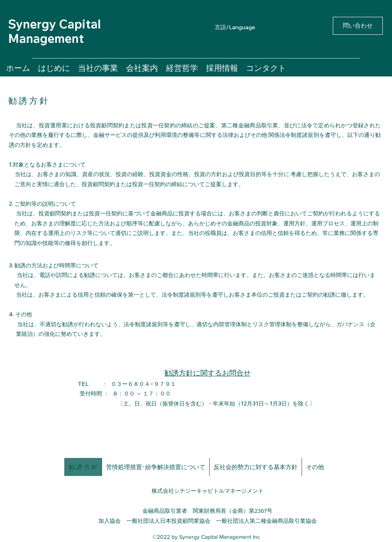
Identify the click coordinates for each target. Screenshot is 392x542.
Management (46, 38)
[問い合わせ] (358, 26)
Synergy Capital (54, 24)
